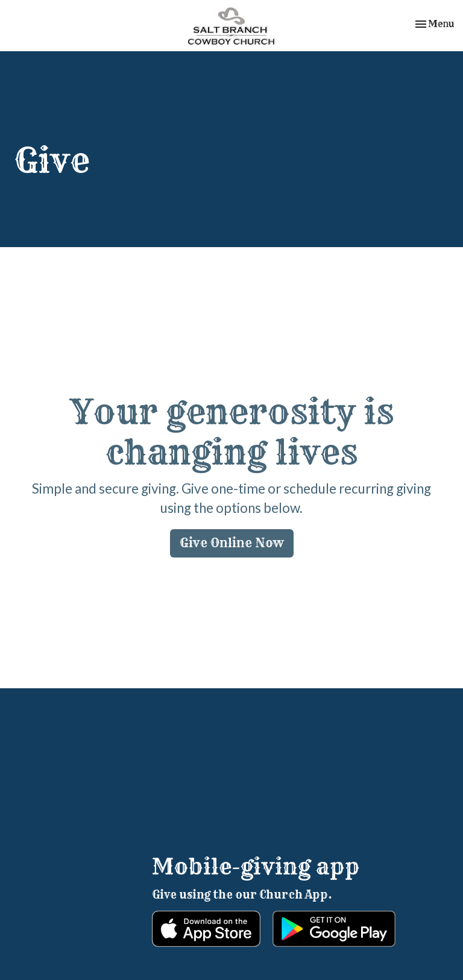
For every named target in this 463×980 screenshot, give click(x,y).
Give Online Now (232, 543)
